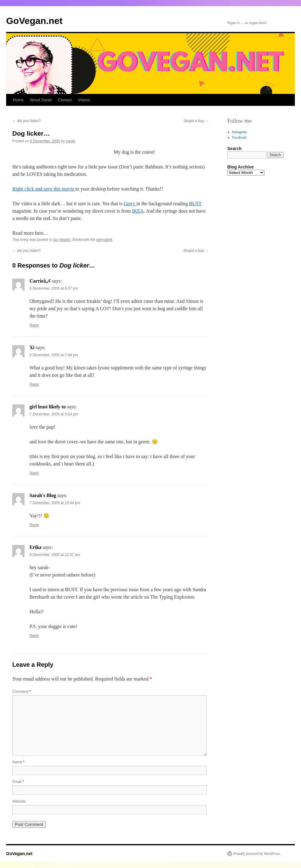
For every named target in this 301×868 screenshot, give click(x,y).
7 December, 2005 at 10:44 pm (55, 503)
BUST (195, 204)
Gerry (130, 204)
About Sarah (41, 100)
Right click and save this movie (44, 189)
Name (18, 762)
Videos (84, 100)
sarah (71, 141)
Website (19, 801)
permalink (104, 240)
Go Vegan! (62, 240)
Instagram (240, 132)
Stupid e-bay (196, 121)
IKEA (138, 211)
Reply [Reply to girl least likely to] (34, 473)
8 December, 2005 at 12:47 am (55, 555)
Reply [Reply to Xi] (34, 384)
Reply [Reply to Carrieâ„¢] (34, 325)
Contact (65, 100)
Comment (21, 692)
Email (18, 782)
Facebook (239, 137)
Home (18, 100)
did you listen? (26, 121)
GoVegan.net (34, 21)
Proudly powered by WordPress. (257, 854)
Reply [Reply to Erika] (34, 636)
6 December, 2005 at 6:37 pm (54, 288)
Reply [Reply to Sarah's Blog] (34, 525)
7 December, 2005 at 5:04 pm (54, 414)
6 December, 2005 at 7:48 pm (54, 355)
